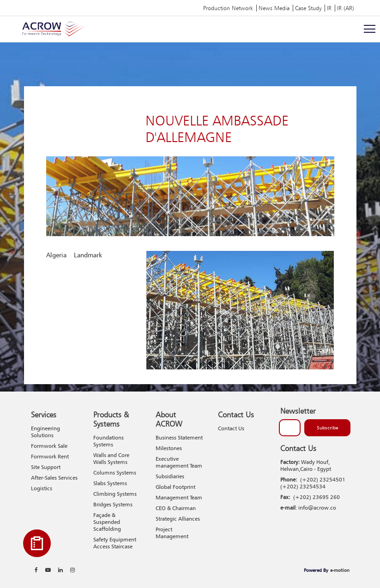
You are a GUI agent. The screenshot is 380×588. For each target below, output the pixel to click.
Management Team (179, 497)
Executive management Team (179, 462)
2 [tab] (291, 346)
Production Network (228, 8)
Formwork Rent (50, 456)
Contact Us (231, 428)
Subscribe (328, 428)
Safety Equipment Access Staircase (115, 543)
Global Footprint (175, 487)
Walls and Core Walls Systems (111, 458)
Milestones (169, 448)
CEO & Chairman (176, 508)
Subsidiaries (170, 476)
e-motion (340, 570)
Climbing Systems (115, 494)
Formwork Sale (49, 446)
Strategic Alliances (178, 519)
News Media (274, 8)
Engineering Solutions (45, 432)
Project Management (172, 533)
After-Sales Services (54, 478)
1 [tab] (278, 347)
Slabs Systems (110, 483)
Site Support (46, 467)
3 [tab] (305, 346)
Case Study (308, 8)
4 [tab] (318, 346)
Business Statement (179, 437)
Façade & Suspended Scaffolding (107, 522)
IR (329, 8)
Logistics (42, 488)
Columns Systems (115, 472)
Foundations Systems (109, 441)
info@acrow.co (317, 508)
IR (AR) (346, 8)
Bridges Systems (113, 504)
